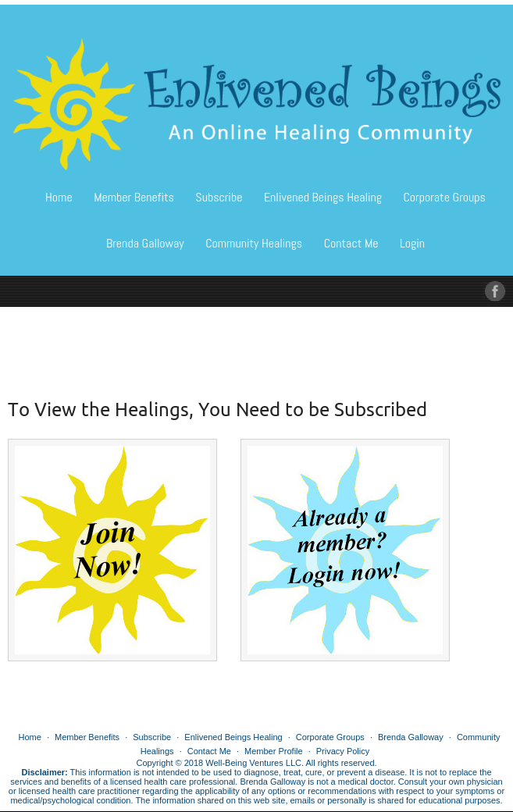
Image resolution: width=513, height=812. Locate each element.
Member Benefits (134, 197)
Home (59, 197)
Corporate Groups (444, 197)
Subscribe (219, 197)
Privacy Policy (343, 751)
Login (412, 243)
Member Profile (274, 751)
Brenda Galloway (145, 243)
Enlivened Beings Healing (323, 197)
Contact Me (351, 243)
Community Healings (254, 243)
